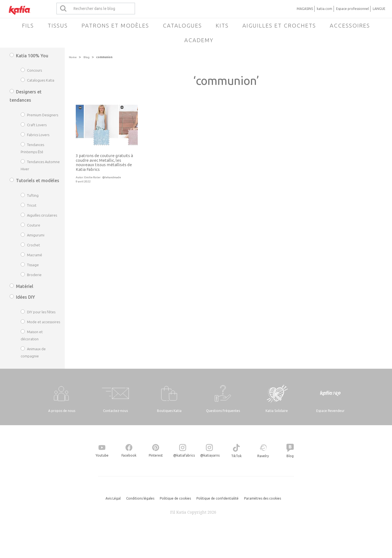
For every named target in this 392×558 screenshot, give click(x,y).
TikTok (236, 456)
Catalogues (182, 25)
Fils (28, 25)
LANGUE (379, 9)
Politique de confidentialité (217, 498)
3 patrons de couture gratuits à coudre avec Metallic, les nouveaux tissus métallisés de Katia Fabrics (104, 162)
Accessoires (350, 25)
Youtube (102, 455)
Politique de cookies (175, 498)
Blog (86, 57)
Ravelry (263, 456)
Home (73, 57)
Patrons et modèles (115, 25)
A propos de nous (62, 411)
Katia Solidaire (277, 411)
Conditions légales (140, 498)
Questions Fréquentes (223, 411)
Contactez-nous (115, 411)
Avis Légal (113, 498)
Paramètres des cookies (263, 498)
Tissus (58, 25)
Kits (222, 25)
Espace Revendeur (330, 411)
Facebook (129, 455)
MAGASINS (305, 9)
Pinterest (156, 455)
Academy (199, 40)
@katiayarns (210, 455)
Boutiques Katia (169, 411)
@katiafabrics (184, 455)
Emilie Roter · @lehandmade (103, 177)
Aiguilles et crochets (279, 25)
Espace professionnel (352, 9)
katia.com (325, 9)
